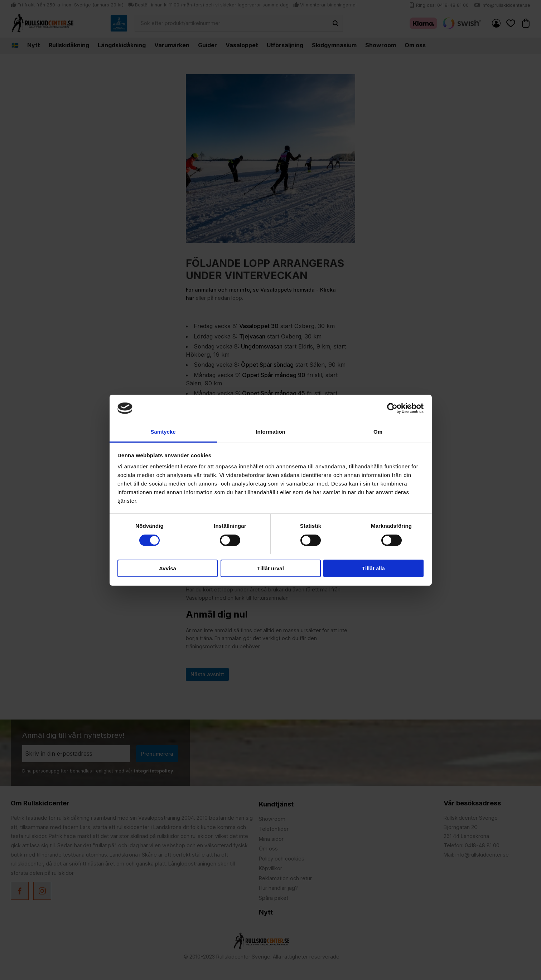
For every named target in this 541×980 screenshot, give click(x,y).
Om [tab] (378, 432)
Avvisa (168, 568)
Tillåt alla (373, 568)
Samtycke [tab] (163, 432)
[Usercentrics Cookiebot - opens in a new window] (392, 408)
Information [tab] (270, 432)
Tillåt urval (270, 568)
